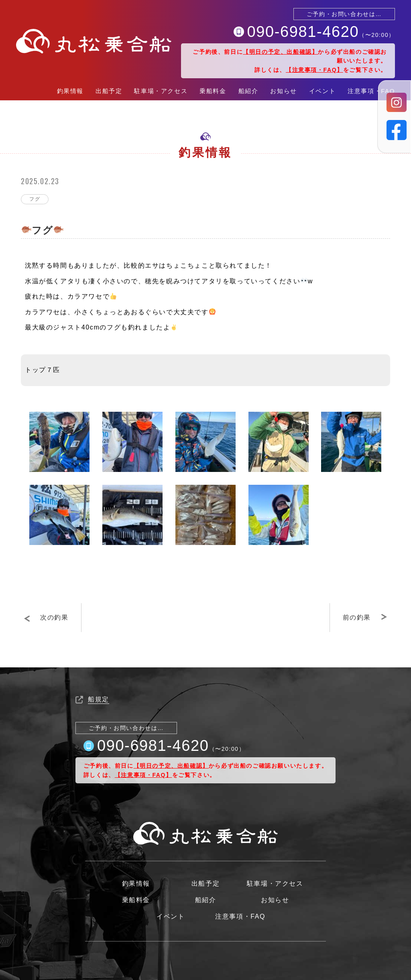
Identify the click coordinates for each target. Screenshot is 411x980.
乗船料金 (213, 91)
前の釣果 (357, 617)
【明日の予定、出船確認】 (280, 52)
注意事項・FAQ (371, 91)
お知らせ (283, 91)
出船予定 (109, 91)
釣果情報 (70, 91)
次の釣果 (54, 617)
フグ (35, 199)
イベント (322, 91)
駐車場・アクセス (161, 91)
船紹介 (248, 91)
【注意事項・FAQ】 (314, 70)
